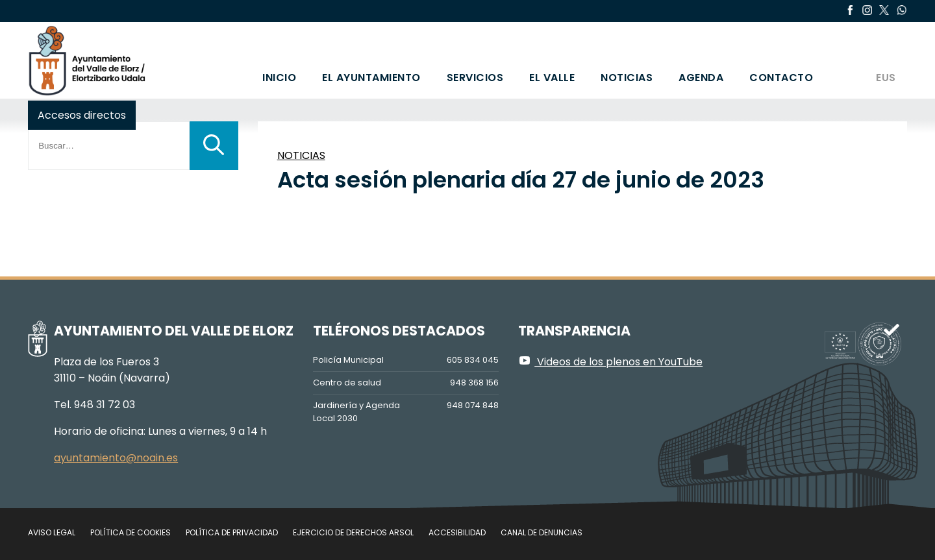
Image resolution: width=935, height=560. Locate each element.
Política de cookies (131, 532)
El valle (552, 78)
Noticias (627, 78)
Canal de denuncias (542, 532)
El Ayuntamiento (371, 78)
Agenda (701, 78)
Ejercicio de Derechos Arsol (353, 532)
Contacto (781, 78)
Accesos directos (82, 115)
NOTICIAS (301, 155)
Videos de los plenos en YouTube (610, 362)
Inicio (279, 78)
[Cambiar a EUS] (885, 60)
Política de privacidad (232, 532)
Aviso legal (52, 532)
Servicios (475, 78)
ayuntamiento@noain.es (116, 458)
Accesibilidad (457, 532)
